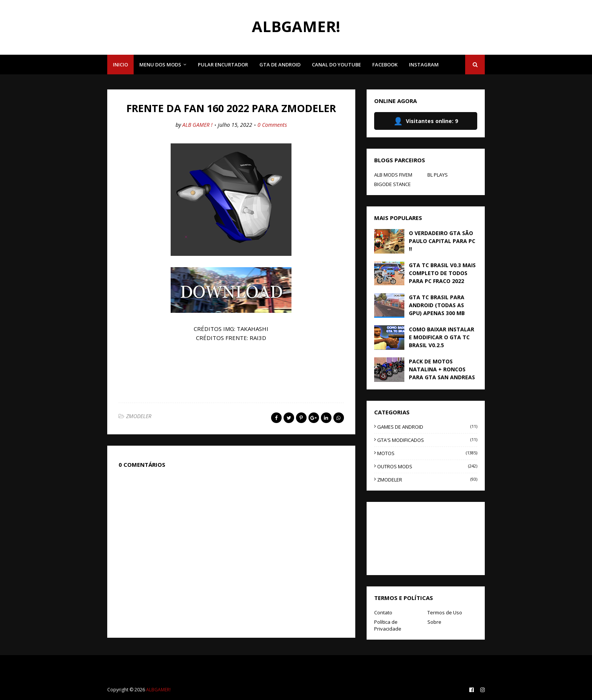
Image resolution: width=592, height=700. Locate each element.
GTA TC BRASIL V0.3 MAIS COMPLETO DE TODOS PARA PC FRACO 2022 (442, 273)
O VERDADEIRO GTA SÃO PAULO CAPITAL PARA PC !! (442, 241)
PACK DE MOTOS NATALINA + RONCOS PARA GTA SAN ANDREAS (442, 369)
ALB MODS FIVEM (393, 175)
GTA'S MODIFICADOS (427, 440)
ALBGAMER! (296, 26)
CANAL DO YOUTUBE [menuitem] (336, 65)
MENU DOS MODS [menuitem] (160, 65)
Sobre (434, 622)
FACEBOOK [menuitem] (385, 65)
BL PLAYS (438, 175)
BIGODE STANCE (392, 184)
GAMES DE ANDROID (427, 427)
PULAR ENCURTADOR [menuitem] (223, 65)
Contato (383, 612)
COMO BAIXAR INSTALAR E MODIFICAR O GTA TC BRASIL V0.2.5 (442, 337)
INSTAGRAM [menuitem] (424, 65)
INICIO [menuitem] (120, 65)
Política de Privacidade (388, 625)
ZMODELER (139, 416)
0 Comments (272, 125)
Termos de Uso (445, 612)
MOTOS (427, 453)
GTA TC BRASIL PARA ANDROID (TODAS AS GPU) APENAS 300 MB (437, 305)
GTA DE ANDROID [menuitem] (280, 65)
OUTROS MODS (427, 466)
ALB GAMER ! (197, 125)
